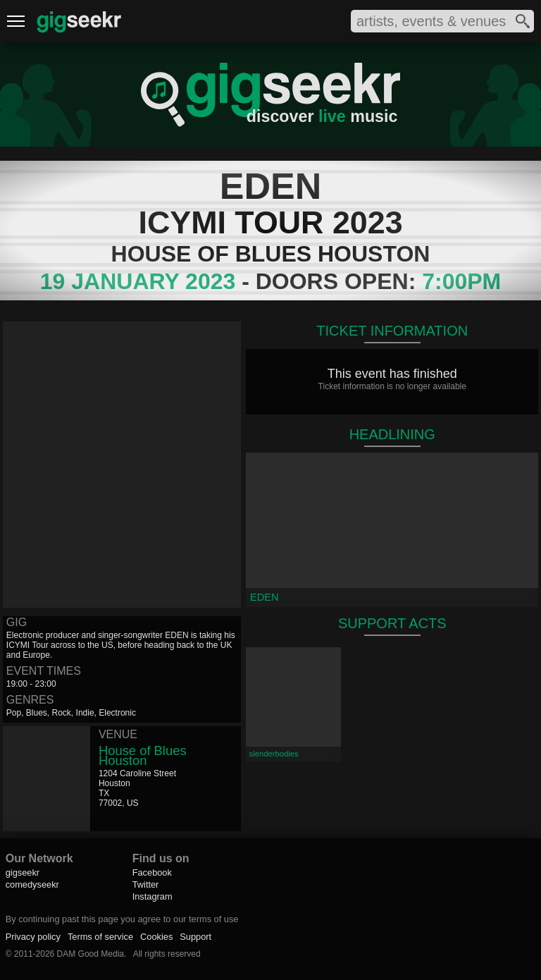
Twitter (146, 884)
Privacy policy (33, 937)
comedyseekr (32, 884)
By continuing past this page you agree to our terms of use (122, 919)
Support (195, 937)
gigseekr (23, 872)
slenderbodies (274, 754)
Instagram (153, 896)
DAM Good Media (91, 954)
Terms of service (100, 937)
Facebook (152, 872)
